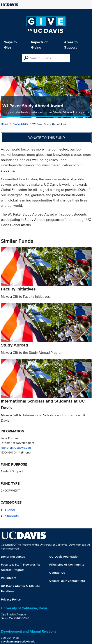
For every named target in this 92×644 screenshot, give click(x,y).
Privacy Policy (11, 599)
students (12, 516)
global (10, 510)
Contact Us (57, 573)
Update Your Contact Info (67, 581)
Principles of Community (67, 564)
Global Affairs (20, 124)
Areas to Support (71, 45)
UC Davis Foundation (64, 557)
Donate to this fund (46, 138)
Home (4, 124)
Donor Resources (13, 557)
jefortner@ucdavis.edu (16, 447)
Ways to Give (10, 45)
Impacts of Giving (39, 45)
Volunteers (9, 578)
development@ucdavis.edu (18, 641)
